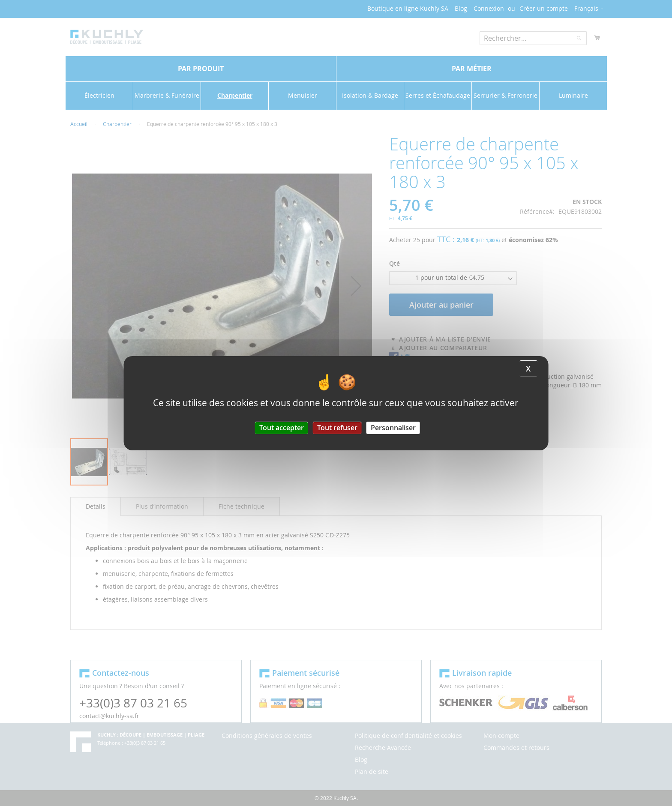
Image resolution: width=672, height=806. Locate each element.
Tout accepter (282, 427)
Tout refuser (337, 427)
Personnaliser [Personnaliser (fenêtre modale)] (393, 427)
